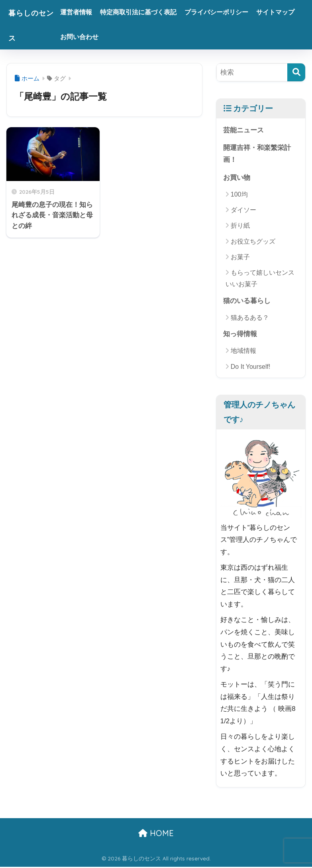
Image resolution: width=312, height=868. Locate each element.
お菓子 (240, 258)
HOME (156, 834)
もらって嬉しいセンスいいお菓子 (260, 279)
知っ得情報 (240, 335)
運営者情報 (87, 12)
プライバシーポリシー (228, 12)
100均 (239, 195)
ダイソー (243, 211)
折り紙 (240, 226)
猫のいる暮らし (247, 302)
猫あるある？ (250, 318)
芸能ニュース (243, 130)
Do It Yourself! (251, 368)
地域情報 (243, 352)
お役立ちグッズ (253, 242)
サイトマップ (90, 37)
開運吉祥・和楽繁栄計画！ (257, 154)
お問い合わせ (137, 37)
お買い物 (237, 178)
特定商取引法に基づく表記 (149, 12)
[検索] (296, 72)
